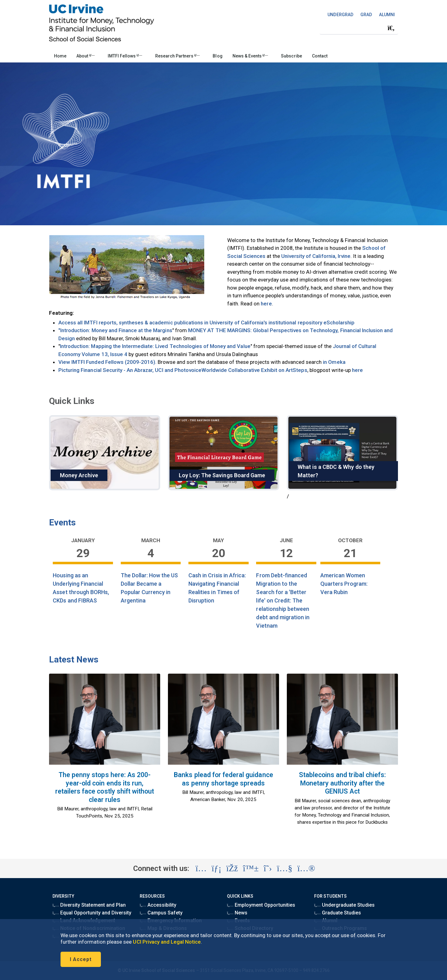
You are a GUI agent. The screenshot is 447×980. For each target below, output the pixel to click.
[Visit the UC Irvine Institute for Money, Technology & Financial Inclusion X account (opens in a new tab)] (268, 868)
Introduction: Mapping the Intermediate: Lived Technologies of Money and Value (155, 346)
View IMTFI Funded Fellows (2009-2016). (107, 362)
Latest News (74, 659)
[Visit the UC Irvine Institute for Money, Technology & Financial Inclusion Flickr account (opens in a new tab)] (306, 868)
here (266, 304)
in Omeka (333, 362)
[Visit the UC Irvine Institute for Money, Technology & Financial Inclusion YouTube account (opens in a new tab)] (285, 868)
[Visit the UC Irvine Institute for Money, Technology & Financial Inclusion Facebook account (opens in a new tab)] (232, 868)
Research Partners (178, 56)
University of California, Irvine (316, 256)
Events (62, 522)
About (86, 56)
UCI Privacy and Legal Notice (167, 942)
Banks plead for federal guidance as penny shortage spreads (223, 779)
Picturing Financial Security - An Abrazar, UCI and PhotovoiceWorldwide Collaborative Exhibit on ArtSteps (183, 370)
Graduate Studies (338, 913)
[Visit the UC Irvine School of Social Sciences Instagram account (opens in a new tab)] (201, 868)
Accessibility (158, 905)
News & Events (250, 56)
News (237, 913)
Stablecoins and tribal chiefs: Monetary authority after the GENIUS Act (342, 783)
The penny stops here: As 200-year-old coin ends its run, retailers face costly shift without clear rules (105, 787)
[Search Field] (359, 28)
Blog (217, 56)
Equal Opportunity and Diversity (92, 913)
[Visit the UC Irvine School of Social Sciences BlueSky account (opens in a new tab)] (251, 868)
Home (60, 56)
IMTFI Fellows (125, 56)
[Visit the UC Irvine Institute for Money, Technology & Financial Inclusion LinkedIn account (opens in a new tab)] (217, 868)
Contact (320, 56)
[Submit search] (391, 28)
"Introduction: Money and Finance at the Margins (115, 330)
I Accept (81, 959)
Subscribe (291, 56)
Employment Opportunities (261, 905)
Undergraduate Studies (344, 905)
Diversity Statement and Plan (89, 905)
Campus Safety (161, 913)
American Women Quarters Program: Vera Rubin (344, 584)
